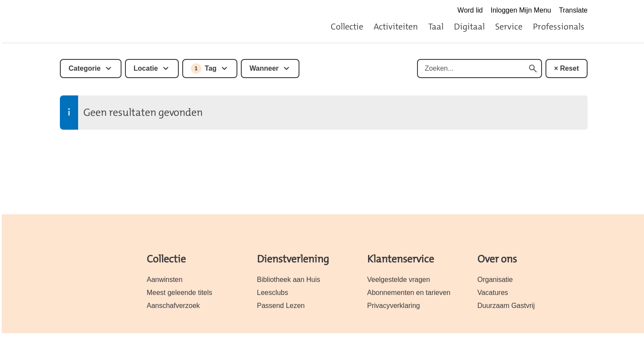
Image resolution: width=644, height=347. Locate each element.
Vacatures (493, 293)
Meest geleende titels (179, 293)
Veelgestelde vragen (399, 280)
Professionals (559, 26)
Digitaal (469, 26)
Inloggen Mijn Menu (521, 10)
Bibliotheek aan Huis (289, 280)
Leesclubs (273, 293)
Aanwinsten (165, 280)
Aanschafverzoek (173, 306)
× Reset (567, 68)
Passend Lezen (281, 306)
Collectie (347, 26)
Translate (573, 10)
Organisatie (495, 280)
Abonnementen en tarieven (409, 293)
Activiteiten (396, 26)
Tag (204, 69)
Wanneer (264, 68)
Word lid (470, 10)
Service (509, 26)
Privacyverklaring (394, 306)
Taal (436, 26)
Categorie (85, 68)
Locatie (146, 68)
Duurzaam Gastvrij (506, 306)
